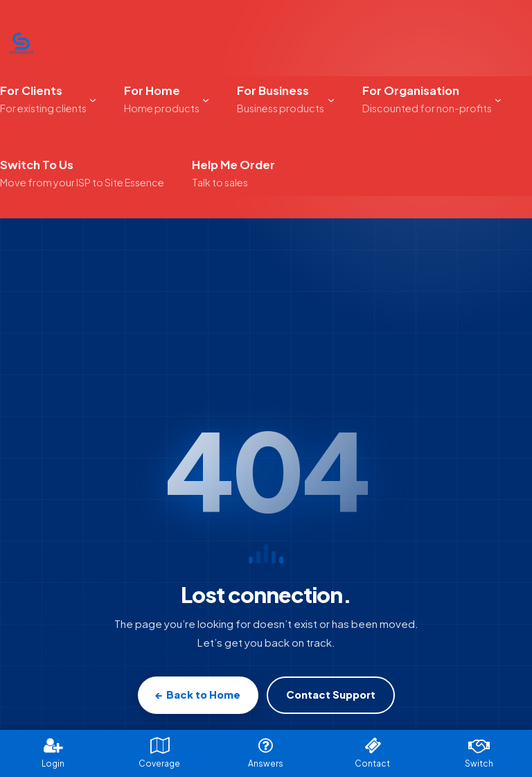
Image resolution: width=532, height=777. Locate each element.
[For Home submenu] (206, 99)
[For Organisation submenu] (498, 99)
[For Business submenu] (331, 99)
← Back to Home (198, 695)
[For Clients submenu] (93, 99)
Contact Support (331, 695)
